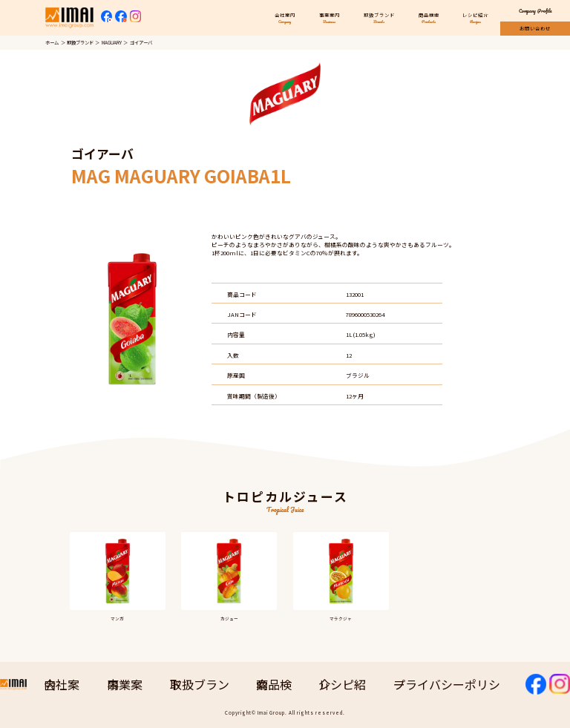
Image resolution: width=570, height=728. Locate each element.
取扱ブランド (80, 43)
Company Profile (535, 11)
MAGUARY (112, 43)
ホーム (52, 43)
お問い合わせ (535, 29)
